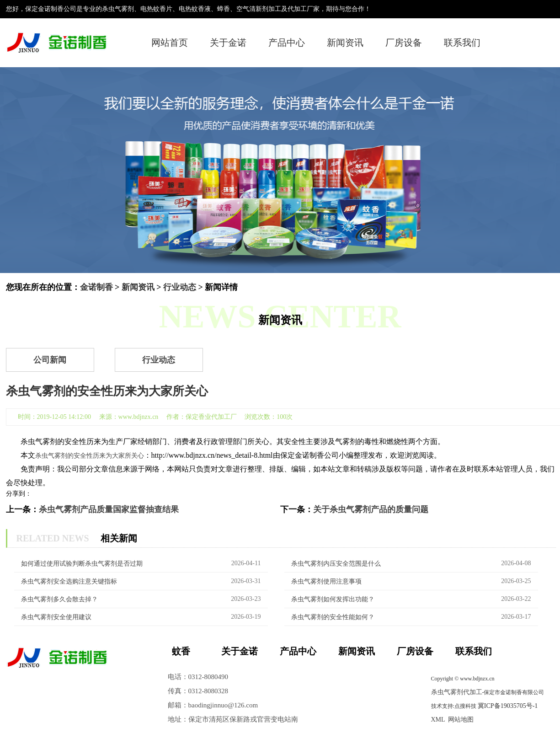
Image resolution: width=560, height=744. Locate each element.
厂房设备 (404, 43)
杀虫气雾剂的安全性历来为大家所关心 (90, 456)
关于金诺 (228, 43)
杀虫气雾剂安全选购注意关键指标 (69, 581)
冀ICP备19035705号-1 (508, 706)
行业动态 (180, 287)
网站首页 (170, 43)
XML (438, 720)
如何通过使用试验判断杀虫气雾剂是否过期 (82, 564)
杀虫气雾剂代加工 (457, 692)
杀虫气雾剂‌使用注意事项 (326, 581)
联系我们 (462, 43)
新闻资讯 (345, 43)
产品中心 (287, 43)
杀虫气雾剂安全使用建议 (56, 617)
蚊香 (181, 651)
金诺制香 (96, 287)
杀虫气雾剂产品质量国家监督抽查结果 (109, 509)
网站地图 (461, 720)
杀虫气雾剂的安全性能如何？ (333, 617)
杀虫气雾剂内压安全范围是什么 (336, 564)
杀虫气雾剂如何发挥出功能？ (333, 599)
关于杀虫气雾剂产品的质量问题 (371, 509)
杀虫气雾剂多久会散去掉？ (59, 599)
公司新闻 (50, 360)
